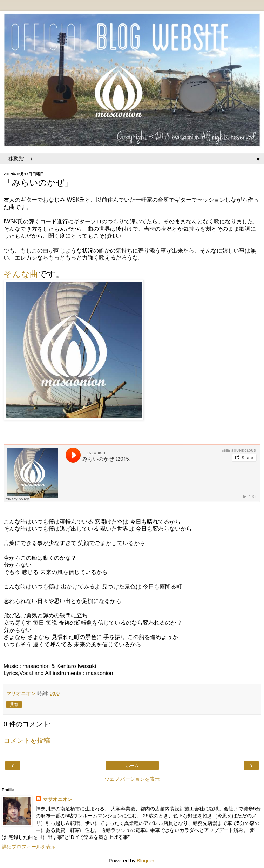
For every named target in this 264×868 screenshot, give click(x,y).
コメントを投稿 (27, 741)
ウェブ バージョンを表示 (132, 779)
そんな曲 (21, 274)
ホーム (132, 766)
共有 (14, 705)
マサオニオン (57, 799)
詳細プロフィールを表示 (29, 847)
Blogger (145, 861)
